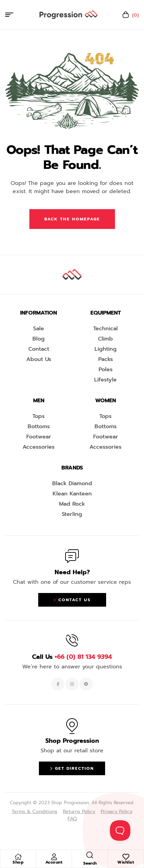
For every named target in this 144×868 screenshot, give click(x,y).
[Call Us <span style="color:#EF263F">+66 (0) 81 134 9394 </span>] (72, 640)
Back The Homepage (72, 219)
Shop (18, 862)
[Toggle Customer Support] (120, 830)
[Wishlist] (126, 857)
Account (54, 862)
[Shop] (18, 857)
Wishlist (126, 862)
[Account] (54, 857)
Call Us (72, 657)
